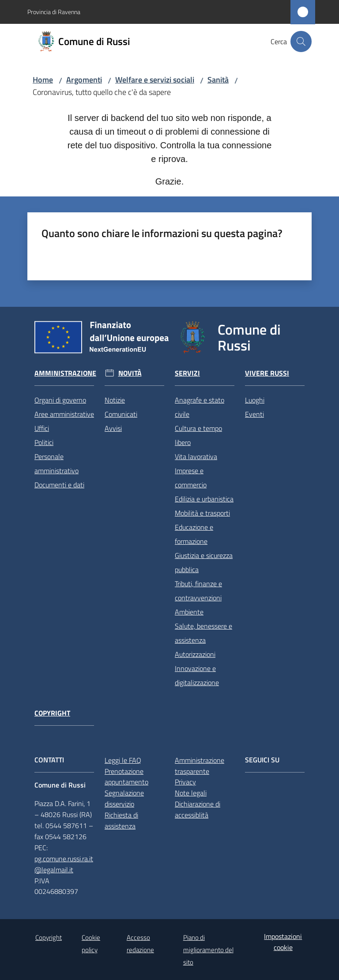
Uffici (42, 428)
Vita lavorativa (196, 456)
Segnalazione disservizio (124, 798)
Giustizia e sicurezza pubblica (204, 562)
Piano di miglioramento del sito (208, 950)
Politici (44, 442)
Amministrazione (65, 373)
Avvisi (113, 428)
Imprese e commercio (191, 478)
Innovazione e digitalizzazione (197, 675)
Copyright (52, 713)
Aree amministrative (64, 414)
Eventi (254, 414)
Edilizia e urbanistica (204, 499)
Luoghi (255, 400)
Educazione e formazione (194, 534)
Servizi (187, 373)
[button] (301, 41)
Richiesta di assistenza (121, 820)
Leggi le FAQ (123, 760)
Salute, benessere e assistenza (203, 633)
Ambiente (189, 612)
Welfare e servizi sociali (155, 80)
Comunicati (121, 414)
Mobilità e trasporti (202, 513)
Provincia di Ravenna (54, 12)
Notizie (115, 400)
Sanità (218, 80)
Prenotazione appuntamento (126, 777)
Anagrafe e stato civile (200, 407)
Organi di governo (60, 400)
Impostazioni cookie (283, 942)
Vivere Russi (267, 373)
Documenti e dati (59, 485)
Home (43, 80)
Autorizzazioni (195, 654)
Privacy (185, 782)
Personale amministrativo (56, 464)
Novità (130, 373)
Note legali (191, 793)
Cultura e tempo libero (198, 435)
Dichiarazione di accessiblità (198, 809)
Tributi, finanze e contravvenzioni (198, 591)
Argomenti (84, 80)
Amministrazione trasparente (200, 766)
